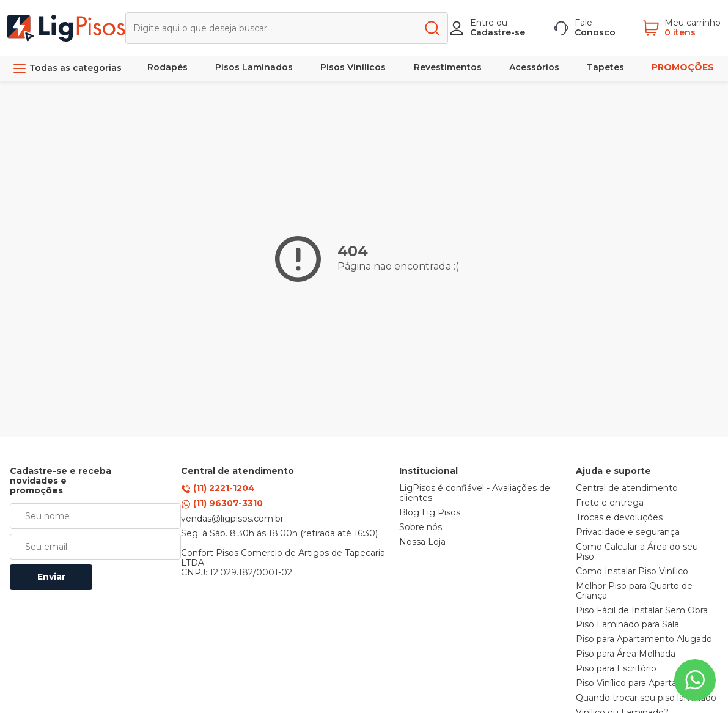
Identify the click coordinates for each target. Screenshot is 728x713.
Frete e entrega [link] (610, 503)
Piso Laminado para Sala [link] (627, 625)
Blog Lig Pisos (430, 513)
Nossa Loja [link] (422, 542)
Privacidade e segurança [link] (628, 533)
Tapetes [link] (605, 67)
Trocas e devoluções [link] (619, 518)
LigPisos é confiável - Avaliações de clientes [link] (475, 493)
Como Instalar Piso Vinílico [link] (632, 572)
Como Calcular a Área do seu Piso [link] (637, 552)
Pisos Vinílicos (353, 67)
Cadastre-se (498, 32)
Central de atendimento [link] (627, 489)
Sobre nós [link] (421, 528)
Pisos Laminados (254, 67)
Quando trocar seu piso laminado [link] (646, 698)
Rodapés (167, 67)
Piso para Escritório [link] (616, 669)
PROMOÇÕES (683, 67)
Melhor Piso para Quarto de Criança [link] (634, 591)
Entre (482, 23)
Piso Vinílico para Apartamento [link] (641, 684)
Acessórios (534, 67)
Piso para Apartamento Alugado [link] (644, 640)
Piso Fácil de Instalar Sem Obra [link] (642, 611)
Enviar (51, 577)
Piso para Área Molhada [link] (626, 654)
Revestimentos (448, 67)
